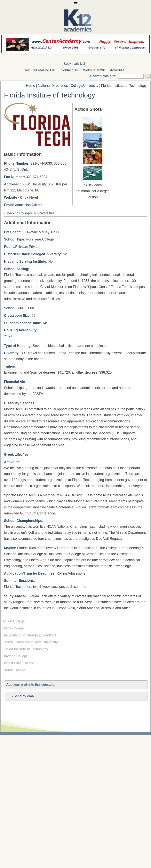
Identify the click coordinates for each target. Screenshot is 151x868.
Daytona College (15, 656)
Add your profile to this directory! (31, 685)
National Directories (53, 86)
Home (31, 86)
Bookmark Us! (74, 64)
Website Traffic (94, 70)
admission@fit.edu (29, 205)
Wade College (13, 628)
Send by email (23, 696)
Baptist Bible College (18, 663)
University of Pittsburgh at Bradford (29, 635)
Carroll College (14, 670)
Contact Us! (70, 70)
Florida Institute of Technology (25, 649)
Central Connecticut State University (30, 642)
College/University (84, 86)
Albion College (14, 621)
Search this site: (104, 76)
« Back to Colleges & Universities (29, 213)
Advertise (117, 70)
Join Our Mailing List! (40, 70)
